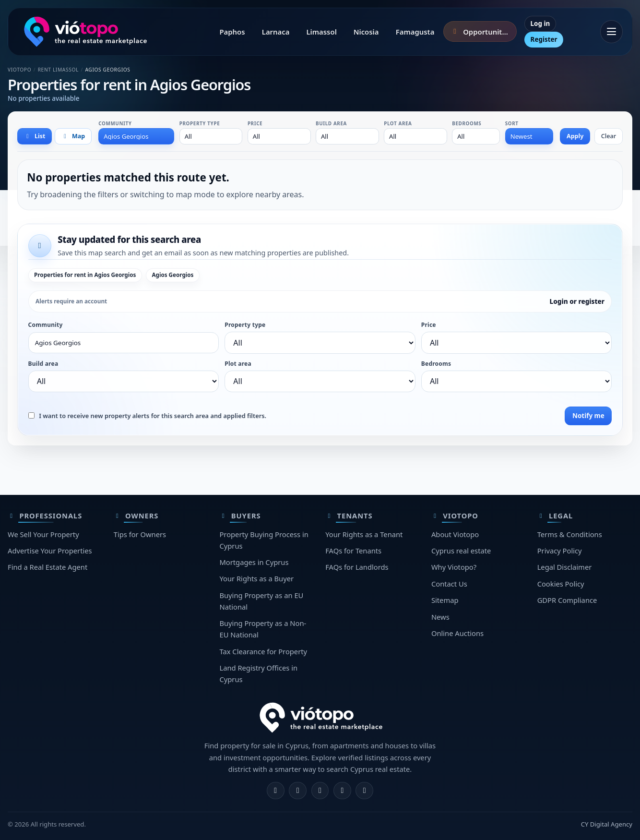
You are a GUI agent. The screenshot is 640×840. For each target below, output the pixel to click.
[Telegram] (342, 791)
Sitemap (445, 600)
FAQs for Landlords (357, 567)
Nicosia (366, 32)
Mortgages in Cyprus (254, 562)
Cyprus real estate (461, 551)
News (440, 617)
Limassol (321, 32)
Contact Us (449, 584)
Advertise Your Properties (50, 551)
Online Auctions (457, 633)
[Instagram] (298, 791)
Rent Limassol (58, 70)
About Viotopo (455, 534)
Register (544, 39)
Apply (575, 136)
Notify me (588, 416)
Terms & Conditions (570, 534)
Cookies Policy (561, 584)
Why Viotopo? (454, 567)
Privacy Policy (560, 551)
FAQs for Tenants (353, 551)
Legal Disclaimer (565, 567)
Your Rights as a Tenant (364, 534)
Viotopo (19, 70)
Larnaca (276, 32)
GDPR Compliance (567, 600)
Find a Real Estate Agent (47, 567)
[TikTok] (364, 791)
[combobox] (136, 136)
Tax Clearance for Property (263, 651)
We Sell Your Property (43, 534)
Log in (540, 24)
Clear (609, 136)
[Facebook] (276, 791)
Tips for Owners (140, 534)
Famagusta (415, 32)
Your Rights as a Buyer (256, 578)
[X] (320, 791)
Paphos (232, 32)
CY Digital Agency (607, 824)
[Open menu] (611, 32)
